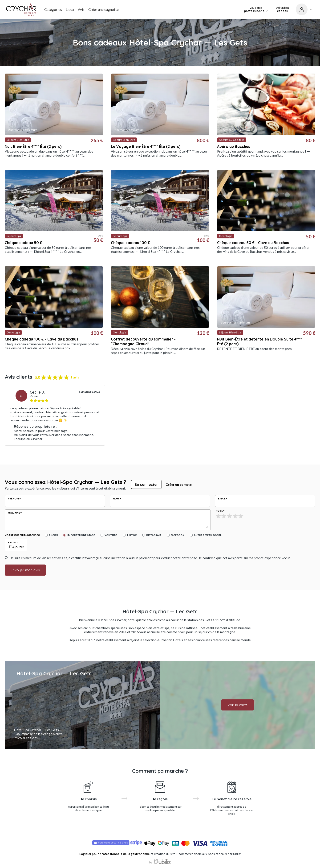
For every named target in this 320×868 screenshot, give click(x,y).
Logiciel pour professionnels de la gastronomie (115, 854)
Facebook (177, 535)
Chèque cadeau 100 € (130, 243)
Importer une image (81, 535)
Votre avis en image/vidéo (22, 535)
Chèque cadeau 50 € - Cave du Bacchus (253, 243)
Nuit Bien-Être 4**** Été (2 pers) (33, 146)
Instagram (154, 535)
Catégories (53, 9)
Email (222, 498)
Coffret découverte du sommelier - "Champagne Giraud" (143, 341)
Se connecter (146, 484)
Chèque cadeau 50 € (23, 243)
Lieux (70, 9)
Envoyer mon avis (25, 570)
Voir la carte (238, 705)
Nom (116, 498)
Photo (13, 542)
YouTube (111, 535)
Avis (81, 9)
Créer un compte (179, 484)
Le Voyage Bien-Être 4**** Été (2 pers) (146, 146)
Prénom (13, 498)
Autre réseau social (208, 535)
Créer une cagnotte (103, 9)
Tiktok (132, 535)
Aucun (53, 535)
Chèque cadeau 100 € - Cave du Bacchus (41, 339)
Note (219, 511)
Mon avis (14, 513)
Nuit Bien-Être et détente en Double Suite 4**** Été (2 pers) (260, 341)
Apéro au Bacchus (234, 146)
